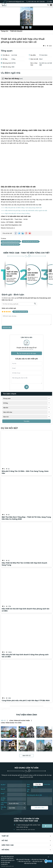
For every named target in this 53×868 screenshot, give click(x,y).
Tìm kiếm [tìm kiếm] (26, 421)
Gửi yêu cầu (40, 808)
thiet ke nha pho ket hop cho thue (10, 244)
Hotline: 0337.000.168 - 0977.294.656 (26, 830)
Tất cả (3, 721)
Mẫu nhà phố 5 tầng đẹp (23, 860)
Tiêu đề (28, 790)
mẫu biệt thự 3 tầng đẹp (38, 860)
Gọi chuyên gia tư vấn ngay (27, 354)
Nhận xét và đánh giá (9, 308)
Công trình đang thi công (11, 723)
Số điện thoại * (3, 799)
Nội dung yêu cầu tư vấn (34, 795)
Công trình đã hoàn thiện (19, 721)
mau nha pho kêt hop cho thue (31, 242)
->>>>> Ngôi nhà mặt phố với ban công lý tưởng (15, 213)
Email (3, 794)
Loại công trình (4, 803)
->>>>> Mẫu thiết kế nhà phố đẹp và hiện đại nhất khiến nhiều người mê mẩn (24, 211)
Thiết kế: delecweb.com (7, 866)
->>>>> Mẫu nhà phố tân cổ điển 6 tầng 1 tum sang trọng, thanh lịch (21, 208)
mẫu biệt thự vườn (37, 861)
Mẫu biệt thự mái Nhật (30, 863)
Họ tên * (3, 785)
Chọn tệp (38, 784)
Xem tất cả (26, 756)
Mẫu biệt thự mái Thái (24, 861)
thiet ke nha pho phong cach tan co (11, 242)
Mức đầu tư (4, 808)
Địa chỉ (3, 789)
